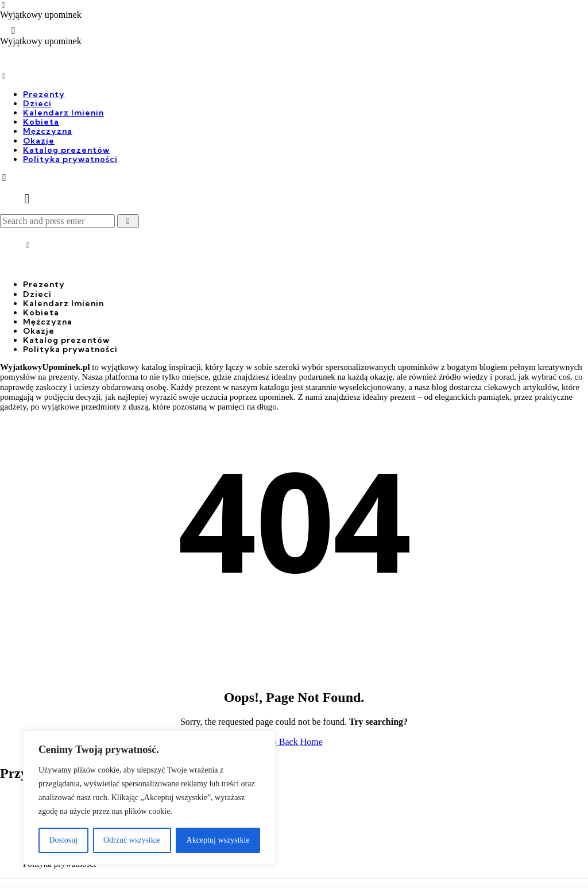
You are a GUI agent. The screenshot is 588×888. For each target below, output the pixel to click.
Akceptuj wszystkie (218, 840)
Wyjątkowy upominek (41, 15)
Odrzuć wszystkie (132, 840)
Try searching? (378, 722)
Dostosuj (63, 840)
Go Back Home (294, 742)
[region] (149, 798)
